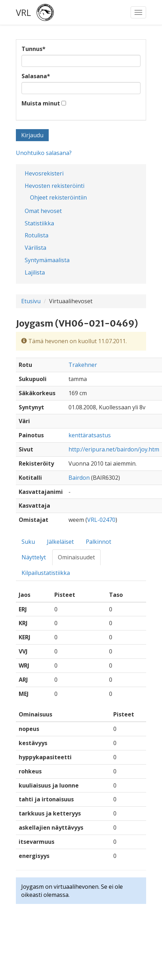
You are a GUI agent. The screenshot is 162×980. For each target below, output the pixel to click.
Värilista (35, 248)
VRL (23, 12)
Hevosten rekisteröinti (55, 186)
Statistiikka (39, 223)
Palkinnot (98, 542)
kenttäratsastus (90, 435)
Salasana (36, 76)
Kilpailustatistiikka (46, 573)
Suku (28, 542)
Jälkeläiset (60, 542)
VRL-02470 (101, 520)
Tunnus (34, 49)
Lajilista (35, 272)
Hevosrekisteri (44, 173)
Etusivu (31, 301)
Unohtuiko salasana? (44, 153)
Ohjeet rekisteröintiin (58, 197)
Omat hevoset (43, 211)
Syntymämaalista (47, 260)
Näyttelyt (34, 557)
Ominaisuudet (76, 557)
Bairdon (79, 478)
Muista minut (41, 103)
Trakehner (83, 365)
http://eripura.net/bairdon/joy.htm (114, 449)
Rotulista (37, 235)
